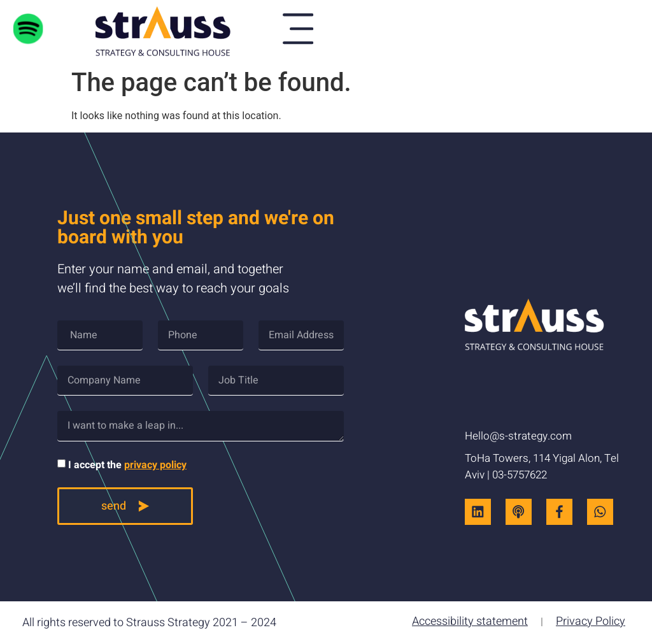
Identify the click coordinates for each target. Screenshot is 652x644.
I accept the (127, 465)
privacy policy (155, 465)
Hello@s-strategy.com (518, 437)
